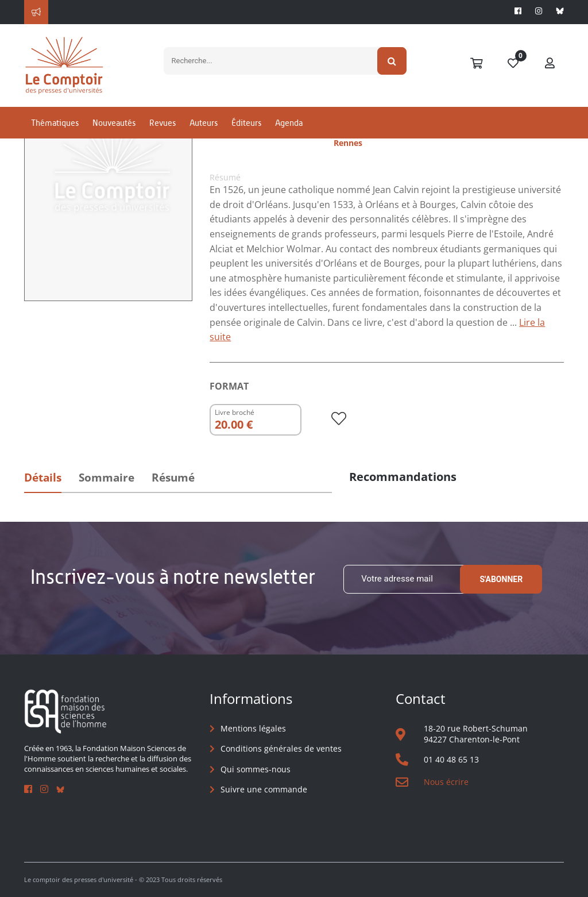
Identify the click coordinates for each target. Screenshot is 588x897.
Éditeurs (246, 123)
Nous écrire (446, 782)
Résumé (173, 478)
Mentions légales (253, 728)
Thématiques (55, 123)
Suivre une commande (264, 789)
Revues (163, 123)
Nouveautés (114, 123)
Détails (43, 478)
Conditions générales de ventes (281, 748)
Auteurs (204, 123)
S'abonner (501, 579)
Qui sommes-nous (256, 769)
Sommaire (107, 478)
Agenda (289, 123)
